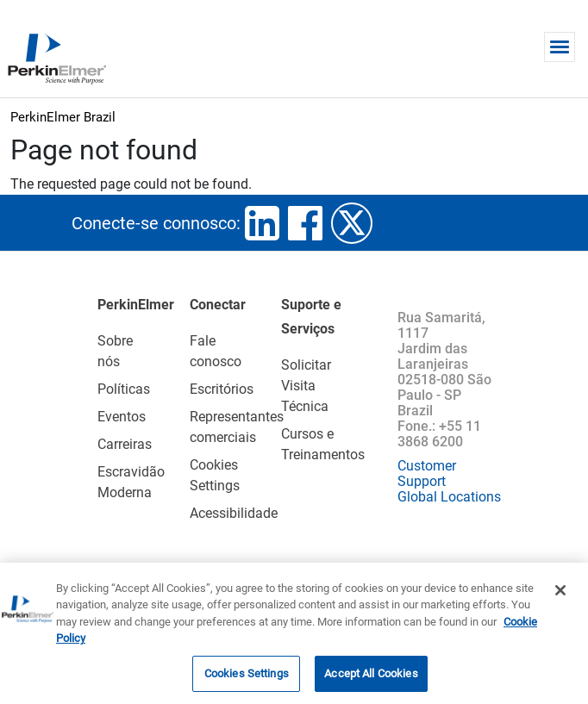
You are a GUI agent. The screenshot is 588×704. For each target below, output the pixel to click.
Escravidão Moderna (122, 482)
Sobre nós (115, 351)
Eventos (122, 417)
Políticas (122, 389)
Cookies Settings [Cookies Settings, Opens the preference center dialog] (247, 679)
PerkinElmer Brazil (63, 117)
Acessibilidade (214, 513)
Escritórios (214, 389)
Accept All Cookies (371, 679)
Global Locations (449, 497)
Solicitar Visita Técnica (306, 386)
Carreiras (122, 444)
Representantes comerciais (214, 427)
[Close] (560, 595)
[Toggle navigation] (560, 47)
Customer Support (427, 473)
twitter (352, 223)
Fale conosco (214, 351)
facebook (305, 223)
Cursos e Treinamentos (322, 444)
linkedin (262, 223)
